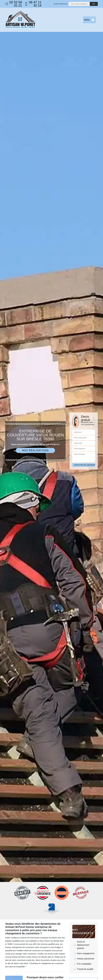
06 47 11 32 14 (33, 4)
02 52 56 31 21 (14, 4)
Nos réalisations (35, 450)
